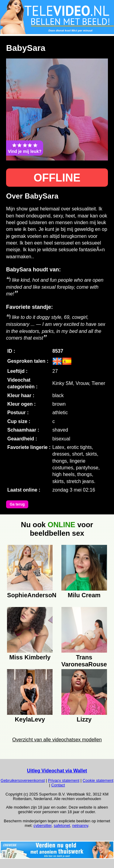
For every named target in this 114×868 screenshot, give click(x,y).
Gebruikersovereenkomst (23, 780)
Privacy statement (64, 780)
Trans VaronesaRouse (84, 660)
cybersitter (42, 826)
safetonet (62, 826)
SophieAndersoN (30, 595)
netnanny (80, 826)
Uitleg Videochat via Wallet (57, 771)
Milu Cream (84, 595)
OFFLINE (57, 178)
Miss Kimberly (30, 657)
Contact (58, 785)
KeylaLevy (30, 719)
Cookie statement (98, 780)
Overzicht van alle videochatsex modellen (57, 740)
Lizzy (84, 719)
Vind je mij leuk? (25, 148)
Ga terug (17, 504)
